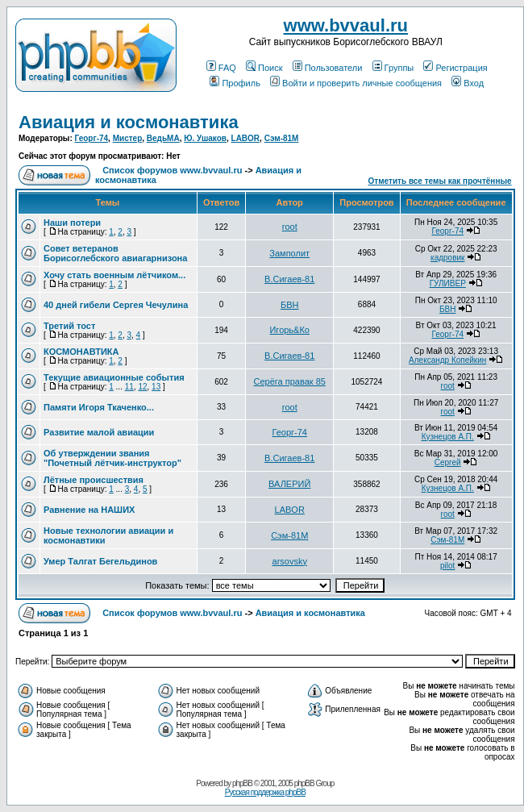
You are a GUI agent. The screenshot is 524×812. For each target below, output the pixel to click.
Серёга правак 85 (290, 381)
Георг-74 (92, 138)
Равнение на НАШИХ (89, 510)
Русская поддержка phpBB (265, 792)
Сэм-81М (282, 138)
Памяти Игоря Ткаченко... (99, 407)
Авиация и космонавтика (129, 122)
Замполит (289, 253)
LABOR (246, 138)
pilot (447, 566)
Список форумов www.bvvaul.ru (172, 170)
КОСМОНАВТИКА (81, 352)
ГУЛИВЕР (448, 283)
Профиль (235, 83)
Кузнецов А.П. (448, 437)
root (290, 227)
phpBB (242, 783)
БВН (290, 305)
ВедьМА (163, 138)
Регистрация (455, 68)
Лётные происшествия (94, 480)
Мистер (128, 138)
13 (156, 387)
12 (142, 387)
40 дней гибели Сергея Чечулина (116, 305)
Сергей (448, 462)
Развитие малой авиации (99, 432)
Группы (393, 68)
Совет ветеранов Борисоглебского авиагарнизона (115, 253)
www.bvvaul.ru (346, 25)
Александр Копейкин (447, 360)
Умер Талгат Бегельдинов (100, 561)
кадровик (447, 258)
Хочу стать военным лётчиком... (114, 275)
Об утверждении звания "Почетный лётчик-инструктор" (112, 458)
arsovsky (290, 561)
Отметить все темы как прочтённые (440, 181)
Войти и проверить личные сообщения (356, 83)
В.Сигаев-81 (289, 279)
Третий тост (69, 326)
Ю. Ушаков (205, 138)
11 (129, 387)
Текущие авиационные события (114, 377)
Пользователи (328, 68)
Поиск (264, 68)
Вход (468, 83)
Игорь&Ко (289, 330)
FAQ (221, 68)
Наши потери (72, 223)
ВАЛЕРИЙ (289, 484)
